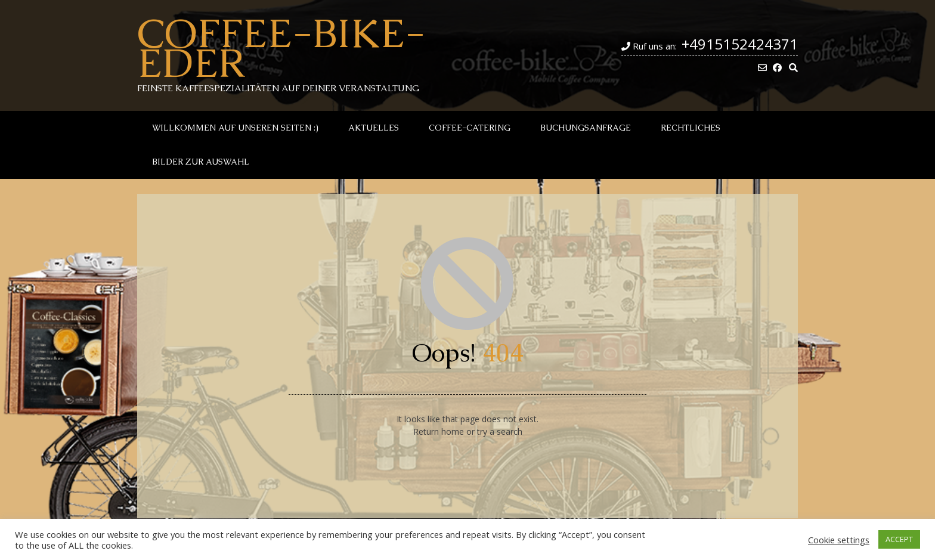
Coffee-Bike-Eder (281, 48)
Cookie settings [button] (839, 540)
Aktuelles (374, 128)
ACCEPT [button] (899, 539)
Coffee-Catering (470, 128)
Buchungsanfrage (586, 128)
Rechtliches (691, 128)
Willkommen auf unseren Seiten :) (235, 128)
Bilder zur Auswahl (201, 162)
